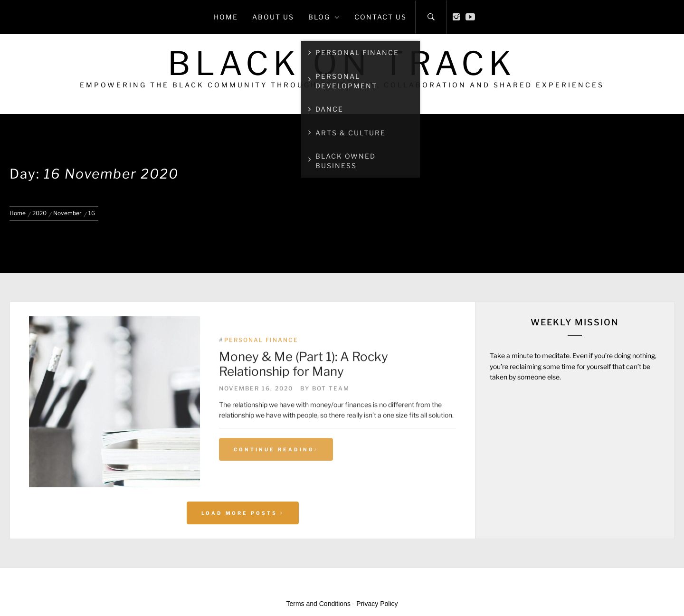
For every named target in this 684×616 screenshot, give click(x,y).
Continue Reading (276, 470)
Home (226, 17)
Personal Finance (261, 361)
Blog (324, 17)
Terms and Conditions (318, 604)
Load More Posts (243, 513)
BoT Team (331, 409)
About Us (273, 17)
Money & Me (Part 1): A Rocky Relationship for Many (304, 385)
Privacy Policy (377, 604)
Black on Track (342, 63)
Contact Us (380, 17)
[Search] (431, 17)
